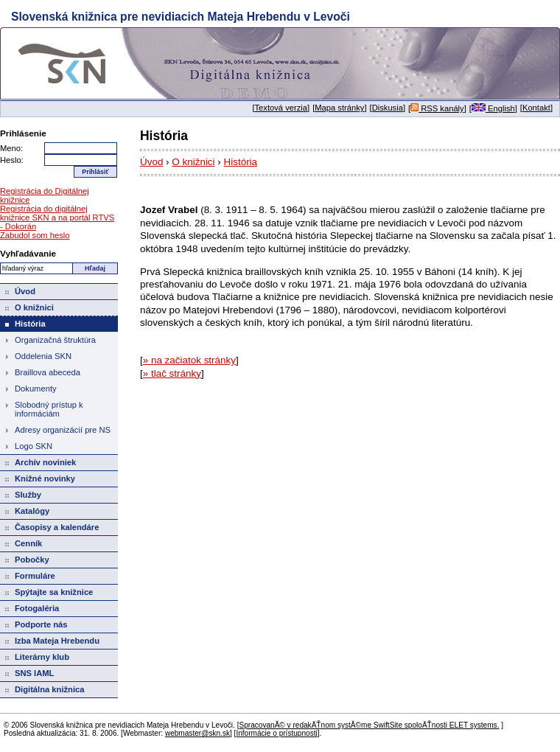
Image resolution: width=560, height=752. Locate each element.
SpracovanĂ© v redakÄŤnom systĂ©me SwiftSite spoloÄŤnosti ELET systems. (369, 725)
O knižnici (193, 162)
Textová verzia (281, 108)
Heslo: (12, 160)
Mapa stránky (339, 108)
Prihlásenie (23, 133)
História (241, 162)
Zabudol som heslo (35, 235)
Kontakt (536, 108)
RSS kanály (437, 108)
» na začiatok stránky (189, 360)
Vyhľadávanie (28, 253)
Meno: (11, 148)
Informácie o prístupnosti (276, 733)
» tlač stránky (172, 373)
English (493, 108)
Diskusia (388, 108)
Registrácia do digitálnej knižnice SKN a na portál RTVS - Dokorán (57, 217)
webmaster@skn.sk (197, 733)
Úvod (151, 162)
